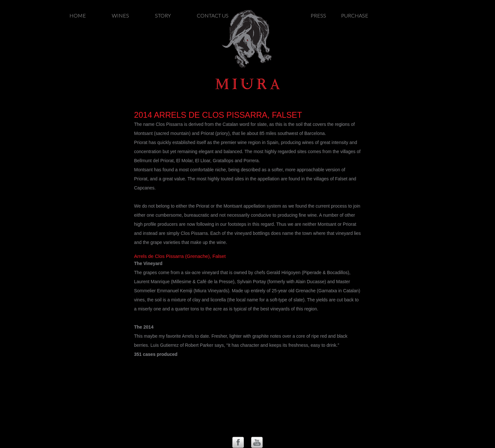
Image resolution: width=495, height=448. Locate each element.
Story (163, 15)
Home (78, 15)
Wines (120, 15)
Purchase (355, 15)
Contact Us (213, 15)
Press (318, 15)
